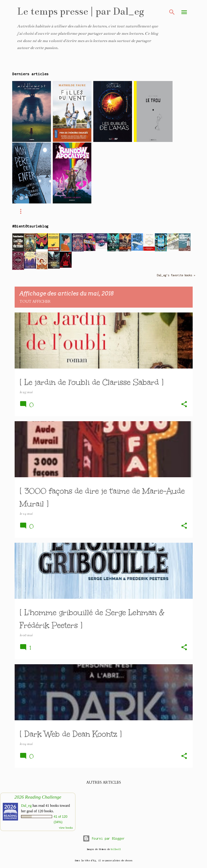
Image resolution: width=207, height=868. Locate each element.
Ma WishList (102, 211)
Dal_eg (26, 806)
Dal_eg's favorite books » (176, 275)
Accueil (28, 211)
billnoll (116, 849)
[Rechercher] (172, 12)
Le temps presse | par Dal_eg (81, 11)
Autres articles (104, 782)
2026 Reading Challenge (38, 797)
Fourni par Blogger (104, 838)
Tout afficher (35, 302)
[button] (184, 405)
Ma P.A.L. (62, 211)
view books (66, 828)
